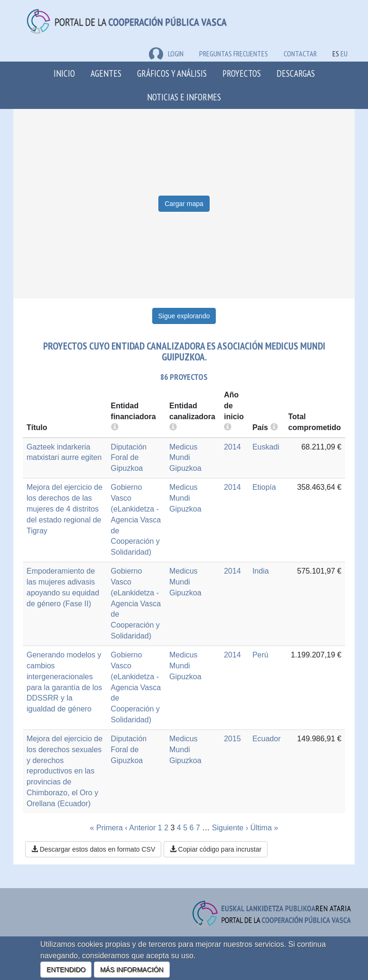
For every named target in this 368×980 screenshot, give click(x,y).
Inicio (64, 73)
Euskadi (266, 447)
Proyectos (242, 73)
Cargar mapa (184, 204)
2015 (232, 739)
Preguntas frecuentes (234, 54)
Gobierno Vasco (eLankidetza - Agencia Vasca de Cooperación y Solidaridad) (136, 520)
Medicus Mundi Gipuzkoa (185, 458)
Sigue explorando (184, 316)
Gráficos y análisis (172, 73)
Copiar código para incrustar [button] (216, 849)
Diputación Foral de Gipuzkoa (129, 458)
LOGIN (166, 54)
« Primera (106, 828)
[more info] (228, 427)
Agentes (106, 73)
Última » (264, 828)
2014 (232, 447)
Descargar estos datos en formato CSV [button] (93, 849)
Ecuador (267, 739)
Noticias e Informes (184, 97)
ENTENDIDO (66, 970)
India (261, 571)
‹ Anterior (140, 828)
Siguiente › (230, 828)
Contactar (300, 54)
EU (344, 54)
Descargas (296, 73)
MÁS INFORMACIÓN (132, 970)
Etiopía (264, 487)
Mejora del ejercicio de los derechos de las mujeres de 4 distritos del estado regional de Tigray (64, 509)
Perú (260, 655)
